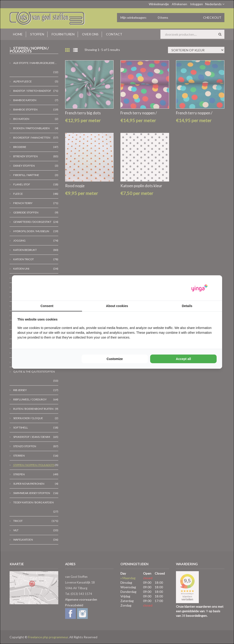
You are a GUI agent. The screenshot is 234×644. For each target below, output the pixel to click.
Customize (115, 359)
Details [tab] (187, 306)
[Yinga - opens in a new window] (199, 288)
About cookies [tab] (117, 306)
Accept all (183, 359)
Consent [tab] (47, 306)
